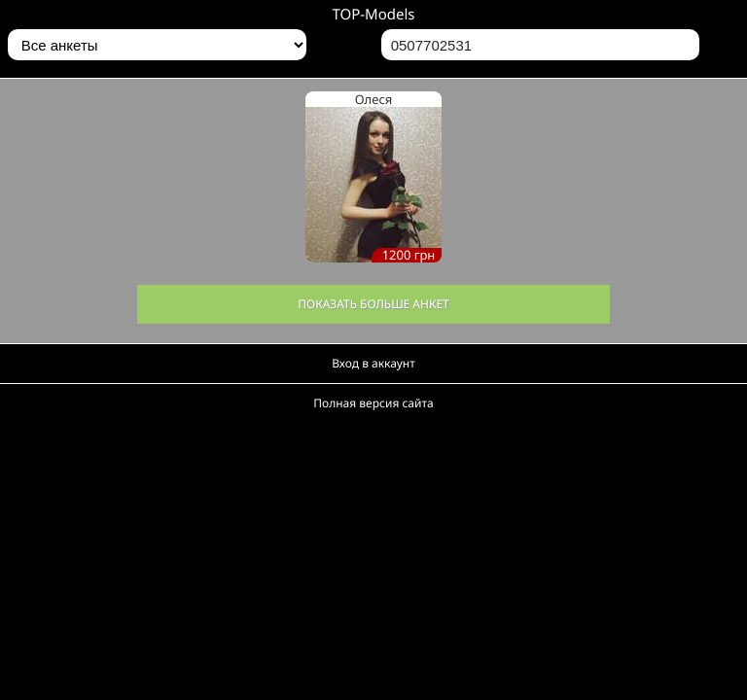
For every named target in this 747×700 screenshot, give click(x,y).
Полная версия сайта (373, 403)
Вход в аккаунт (373, 363)
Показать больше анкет (373, 304)
